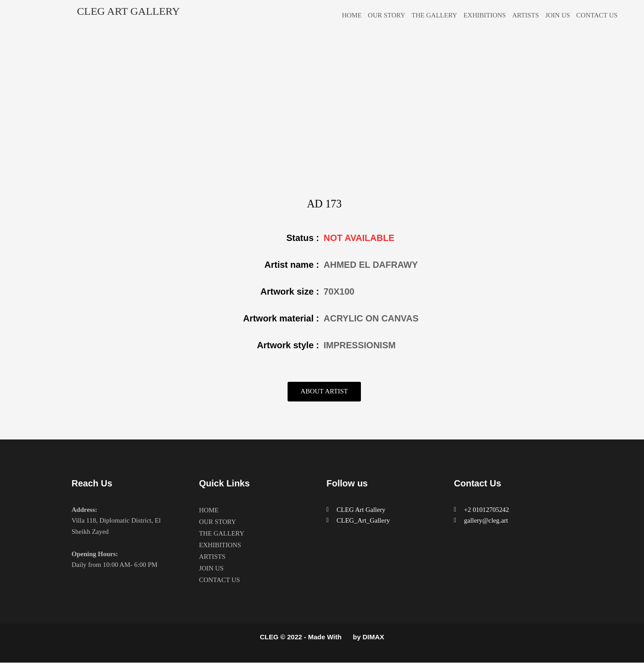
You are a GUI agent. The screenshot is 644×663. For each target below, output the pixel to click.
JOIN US (557, 15)
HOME (352, 15)
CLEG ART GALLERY (128, 11)
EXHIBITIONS (485, 15)
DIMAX (373, 637)
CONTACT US (597, 15)
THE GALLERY (434, 15)
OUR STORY (387, 15)
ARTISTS (525, 15)
